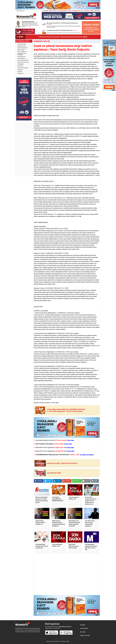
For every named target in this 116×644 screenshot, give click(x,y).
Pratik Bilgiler (21, 64)
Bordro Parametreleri (22, 48)
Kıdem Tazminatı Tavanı (23, 62)
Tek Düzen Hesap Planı (23, 68)
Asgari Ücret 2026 (53, 11)
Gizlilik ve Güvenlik (85, 635)
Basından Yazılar (21, 46)
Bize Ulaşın (97, 11)
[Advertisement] (24, 150)
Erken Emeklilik (22, 52)
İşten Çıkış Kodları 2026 (23, 60)
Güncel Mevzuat (21, 57)
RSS (82, 11)
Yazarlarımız (20, 74)
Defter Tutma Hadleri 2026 (74, 11)
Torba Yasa (20, 70)
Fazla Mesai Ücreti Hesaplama (22, 54)
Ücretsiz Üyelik (84, 628)
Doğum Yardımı (21, 50)
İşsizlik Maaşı (22, 58)
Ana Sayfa (46, 11)
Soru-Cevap (20, 66)
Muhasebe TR (50, 641)
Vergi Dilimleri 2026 (62, 11)
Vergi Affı (20, 72)
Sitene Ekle (86, 11)
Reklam (92, 11)
